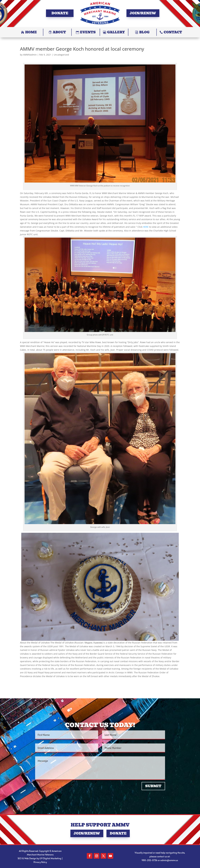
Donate (60, 13)
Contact (173, 32)
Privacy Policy (40, 862)
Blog (144, 32)
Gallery (116, 32)
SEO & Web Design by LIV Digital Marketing (39, 858)
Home (31, 32)
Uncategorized (61, 55)
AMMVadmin (30, 55)
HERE (146, 227)
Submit (153, 786)
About (59, 32)
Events (88, 32)
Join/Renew (143, 13)
